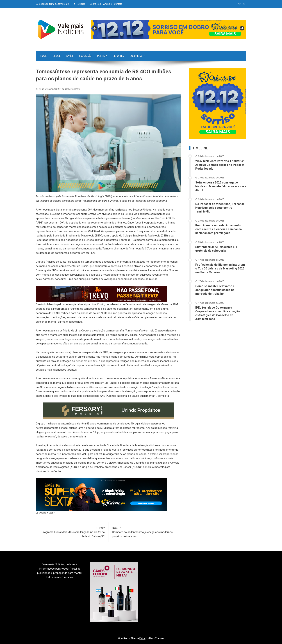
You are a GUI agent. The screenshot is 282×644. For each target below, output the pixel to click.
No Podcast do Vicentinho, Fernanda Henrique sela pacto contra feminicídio (220, 208)
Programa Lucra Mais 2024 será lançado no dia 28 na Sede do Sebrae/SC (72, 532)
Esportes (118, 56)
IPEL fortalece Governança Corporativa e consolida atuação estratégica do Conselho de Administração (218, 313)
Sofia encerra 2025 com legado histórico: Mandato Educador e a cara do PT (221, 186)
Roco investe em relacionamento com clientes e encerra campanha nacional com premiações (219, 229)
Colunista (136, 56)
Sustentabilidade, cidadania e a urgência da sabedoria (216, 249)
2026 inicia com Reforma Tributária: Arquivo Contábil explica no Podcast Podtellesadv (220, 165)
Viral (143, 638)
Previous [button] (95, 28)
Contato (118, 4)
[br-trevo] (101, 294)
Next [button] (242, 28)
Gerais (57, 56)
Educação (85, 56)
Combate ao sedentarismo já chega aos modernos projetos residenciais (145, 532)
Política (102, 56)
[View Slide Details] (168, 29)
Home (44, 56)
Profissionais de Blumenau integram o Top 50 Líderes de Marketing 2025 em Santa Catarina (220, 268)
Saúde (70, 56)
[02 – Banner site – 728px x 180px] (101, 494)
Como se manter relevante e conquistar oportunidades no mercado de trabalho (215, 290)
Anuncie (107, 4)
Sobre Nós (95, 4)
